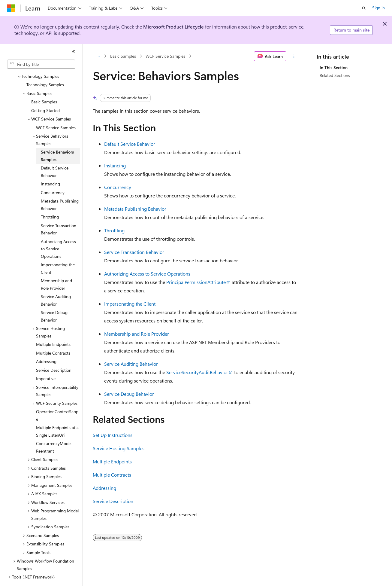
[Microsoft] (11, 8)
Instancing (115, 165)
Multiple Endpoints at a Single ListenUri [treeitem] (57, 415)
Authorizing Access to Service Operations (147, 274)
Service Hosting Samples (119, 448)
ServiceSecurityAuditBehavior (197, 372)
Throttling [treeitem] (50, 200)
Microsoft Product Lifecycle (173, 27)
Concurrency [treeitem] (53, 176)
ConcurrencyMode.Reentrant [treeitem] (54, 431)
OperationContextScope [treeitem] (57, 399)
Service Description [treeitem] (54, 354)
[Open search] (364, 8)
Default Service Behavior (130, 144)
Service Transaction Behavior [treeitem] (59, 213)
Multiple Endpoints (112, 461)
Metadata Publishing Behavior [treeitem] (60, 188)
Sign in (378, 8)
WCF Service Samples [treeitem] (56, 111)
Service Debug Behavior (129, 394)
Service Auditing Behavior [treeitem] (56, 284)
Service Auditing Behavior (131, 364)
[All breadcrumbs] (98, 56)
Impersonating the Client (130, 304)
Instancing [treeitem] (50, 167)
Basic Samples (123, 56)
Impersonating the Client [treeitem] (58, 252)
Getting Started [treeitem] (45, 94)
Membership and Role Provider (137, 334)
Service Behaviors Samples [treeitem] (57, 139)
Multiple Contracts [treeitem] (53, 336)
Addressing (104, 488)
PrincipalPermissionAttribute (196, 282)
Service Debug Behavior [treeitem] (54, 300)
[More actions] (294, 56)
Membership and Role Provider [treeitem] (56, 268)
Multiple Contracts (112, 475)
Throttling (114, 230)
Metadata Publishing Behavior (135, 209)
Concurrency (118, 187)
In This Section (334, 67)
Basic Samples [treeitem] (44, 85)
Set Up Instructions (113, 435)
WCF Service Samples (165, 56)
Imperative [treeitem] (46, 362)
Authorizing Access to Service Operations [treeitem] (58, 232)
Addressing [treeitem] (46, 345)
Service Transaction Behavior (134, 252)
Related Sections (335, 75)
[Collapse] (74, 52)
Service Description (113, 501)
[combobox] (41, 64)
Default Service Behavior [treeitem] (55, 155)
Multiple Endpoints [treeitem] (53, 328)
